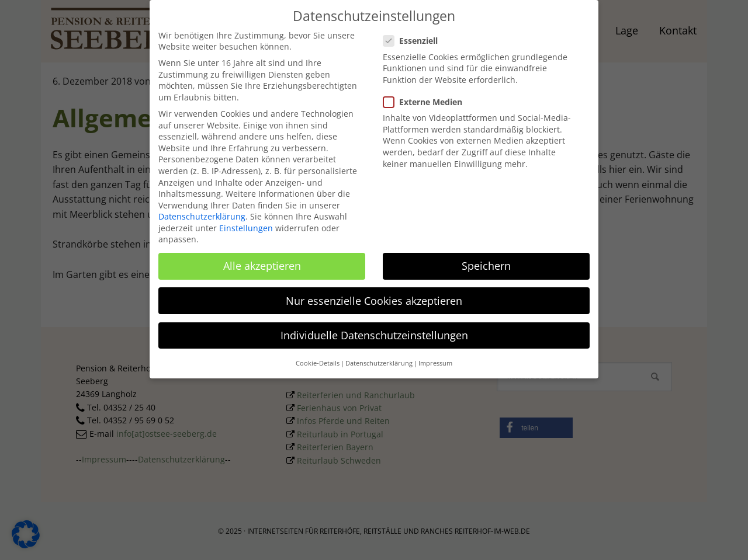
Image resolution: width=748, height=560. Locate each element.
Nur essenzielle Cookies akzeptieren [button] (374, 295)
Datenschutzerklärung (202, 212)
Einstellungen (246, 223)
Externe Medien (426, 97)
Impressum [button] (435, 359)
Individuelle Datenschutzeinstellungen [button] (374, 330)
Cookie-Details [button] (318, 359)
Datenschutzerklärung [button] (379, 359)
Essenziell (414, 36)
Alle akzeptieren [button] (262, 261)
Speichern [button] (486, 261)
